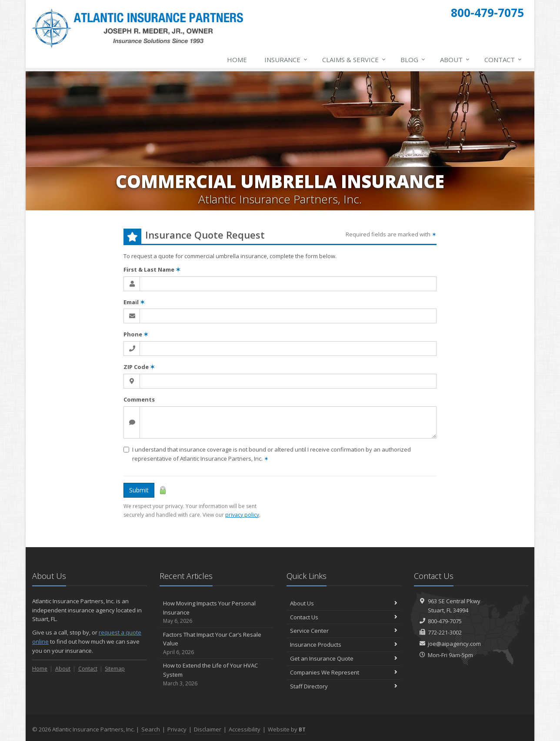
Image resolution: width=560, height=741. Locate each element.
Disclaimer (208, 729)
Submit (139, 490)
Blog (413, 60)
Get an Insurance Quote (344, 658)
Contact (503, 60)
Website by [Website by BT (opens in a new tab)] (287, 729)
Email (134, 302)
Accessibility (245, 729)
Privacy (177, 729)
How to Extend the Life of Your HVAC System (217, 675)
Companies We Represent (344, 672)
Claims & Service (354, 60)
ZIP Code (139, 367)
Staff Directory (344, 686)
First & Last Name (152, 269)
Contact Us (344, 617)
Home (237, 60)
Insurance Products (344, 645)
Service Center (344, 631)
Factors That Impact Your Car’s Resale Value (217, 644)
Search (151, 729)
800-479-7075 (445, 621)
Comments (139, 399)
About (455, 60)
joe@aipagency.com (454, 644)
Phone (136, 334)
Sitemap (115, 669)
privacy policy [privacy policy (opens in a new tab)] (242, 515)
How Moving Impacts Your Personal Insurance (217, 612)
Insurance (286, 60)
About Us (344, 603)
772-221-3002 (445, 632)
